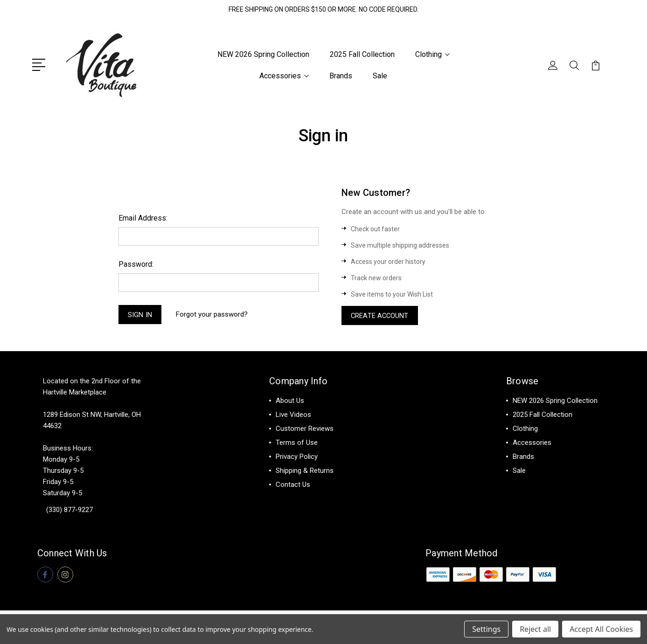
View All (525, 485)
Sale (380, 76)
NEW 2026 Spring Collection (263, 54)
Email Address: (143, 218)
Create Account (381, 316)
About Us (290, 402)
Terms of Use (297, 443)
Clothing (432, 54)
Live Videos (293, 415)
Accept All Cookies (601, 629)
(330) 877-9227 (70, 511)
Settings (486, 629)
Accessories (284, 76)
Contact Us (293, 485)
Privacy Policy (297, 457)
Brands (341, 76)
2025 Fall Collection (362, 54)
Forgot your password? (213, 315)
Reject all (535, 629)
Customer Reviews (305, 429)
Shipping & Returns (305, 471)
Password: (136, 264)
